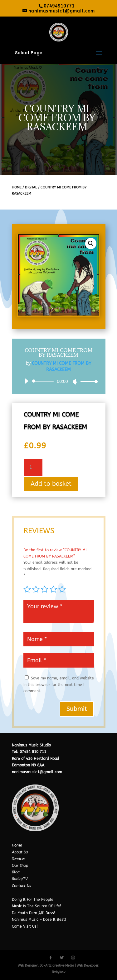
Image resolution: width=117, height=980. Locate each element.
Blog (16, 872)
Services (19, 859)
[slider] (44, 381)
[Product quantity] (33, 467)
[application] (59, 381)
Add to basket (51, 484)
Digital (31, 187)
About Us (20, 852)
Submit (77, 709)
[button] (91, 244)
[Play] (26, 381)
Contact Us (21, 886)
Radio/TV (20, 879)
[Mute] (75, 382)
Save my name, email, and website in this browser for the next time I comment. (59, 685)
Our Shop (20, 866)
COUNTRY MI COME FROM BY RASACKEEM (59, 352)
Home (17, 187)
